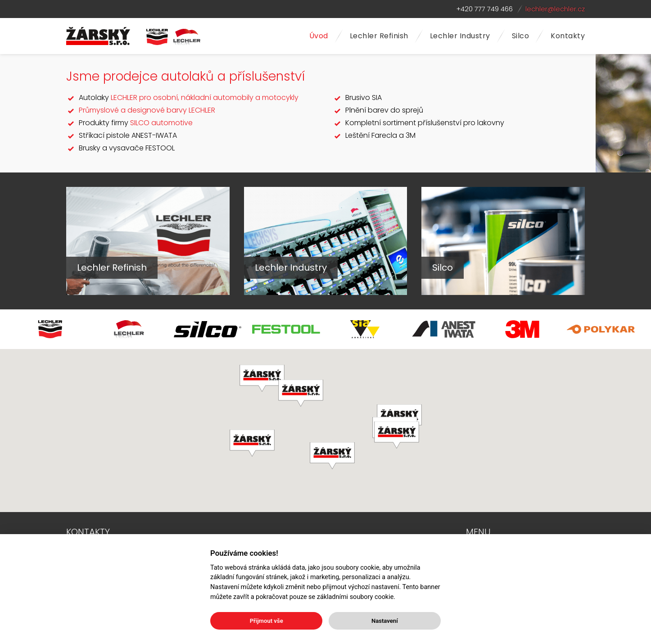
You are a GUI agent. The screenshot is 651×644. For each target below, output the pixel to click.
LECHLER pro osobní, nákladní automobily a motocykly (205, 98)
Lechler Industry (460, 36)
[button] (397, 435)
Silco (521, 36)
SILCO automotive (161, 123)
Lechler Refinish (379, 36)
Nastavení (385, 621)
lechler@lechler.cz (555, 9)
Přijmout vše (267, 621)
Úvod (319, 36)
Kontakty (568, 36)
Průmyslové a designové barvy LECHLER (147, 110)
